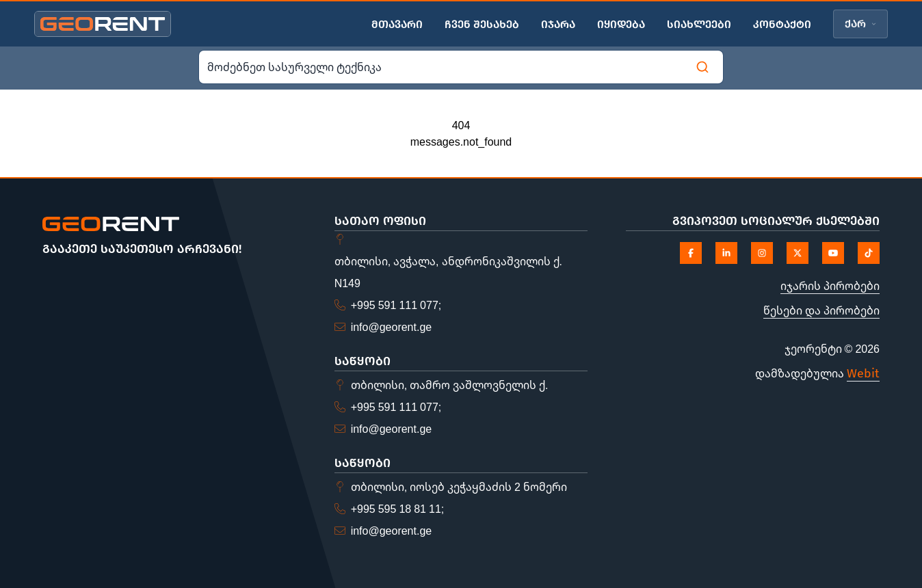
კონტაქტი (782, 24)
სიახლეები (699, 24)
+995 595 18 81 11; (398, 509)
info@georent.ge (392, 327)
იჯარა (558, 24)
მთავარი (397, 24)
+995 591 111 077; (396, 305)
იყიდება (621, 24)
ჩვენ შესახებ (482, 24)
